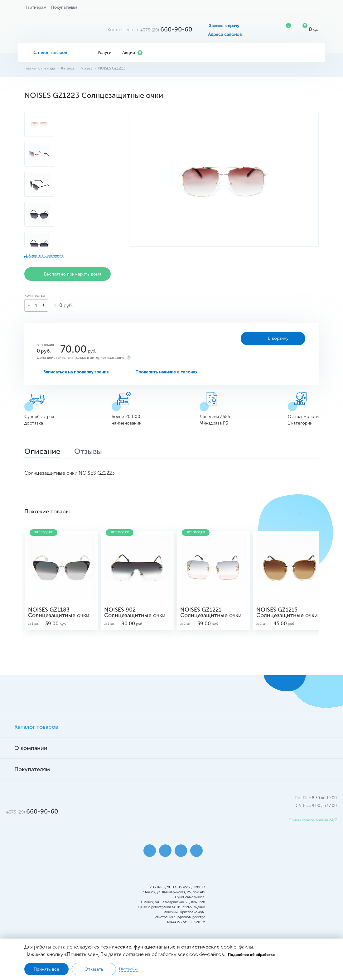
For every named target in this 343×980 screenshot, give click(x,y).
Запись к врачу (224, 26)
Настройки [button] (129, 969)
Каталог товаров (55, 53)
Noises (86, 68)
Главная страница (40, 68)
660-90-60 (166, 29)
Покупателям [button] (64, 7)
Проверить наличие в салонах (166, 372)
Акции (132, 53)
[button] (314, 514)
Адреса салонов (225, 35)
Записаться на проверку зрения (76, 372)
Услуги (107, 53)
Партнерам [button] (35, 7)
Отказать (94, 969)
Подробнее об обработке (251, 955)
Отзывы (88, 452)
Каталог (68, 68)
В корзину (273, 339)
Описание (42, 452)
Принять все (46, 969)
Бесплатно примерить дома (68, 274)
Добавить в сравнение (44, 255)
